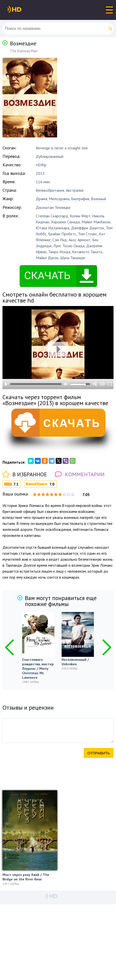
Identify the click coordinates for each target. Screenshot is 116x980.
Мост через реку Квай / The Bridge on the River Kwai (26, 877)
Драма (41, 199)
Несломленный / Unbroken (75, 662)
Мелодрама (59, 199)
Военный (98, 199)
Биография (80, 199)
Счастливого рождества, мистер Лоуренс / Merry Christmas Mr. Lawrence (38, 669)
